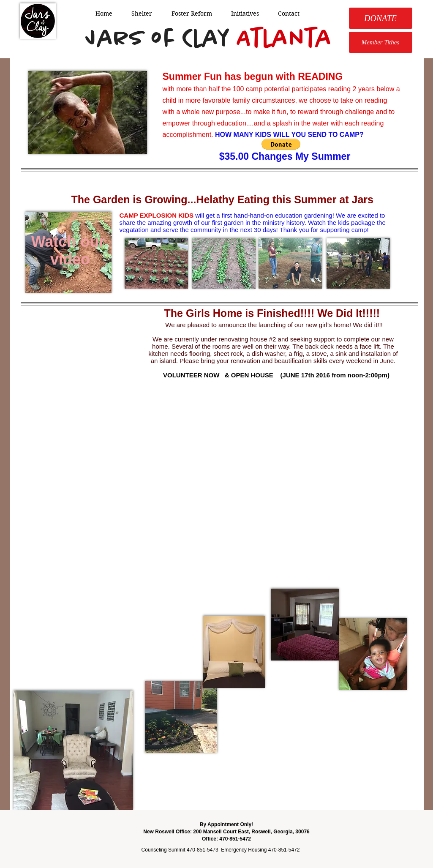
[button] (281, 144)
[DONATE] (381, 18)
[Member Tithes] (381, 42)
